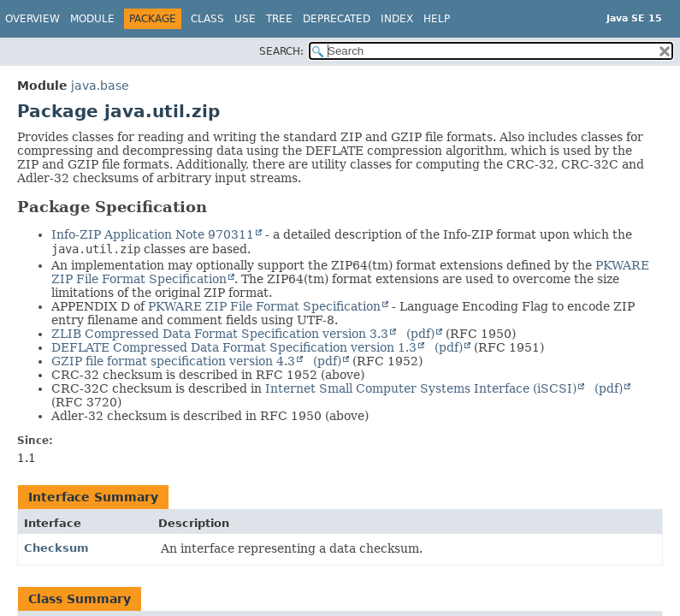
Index (397, 19)
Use (245, 19)
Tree (279, 19)
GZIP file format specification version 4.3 (173, 361)
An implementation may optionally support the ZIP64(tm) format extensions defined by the (322, 265)
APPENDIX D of (98, 306)
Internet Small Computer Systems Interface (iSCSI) (421, 388)
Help (437, 19)
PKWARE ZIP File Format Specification (264, 306)
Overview (33, 19)
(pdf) (420, 334)
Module (92, 19)
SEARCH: (281, 51)
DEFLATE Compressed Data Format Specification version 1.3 (234, 347)
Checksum (56, 548)
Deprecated (337, 19)
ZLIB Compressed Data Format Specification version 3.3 (220, 334)
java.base (100, 86)
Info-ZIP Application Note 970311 (153, 234)
